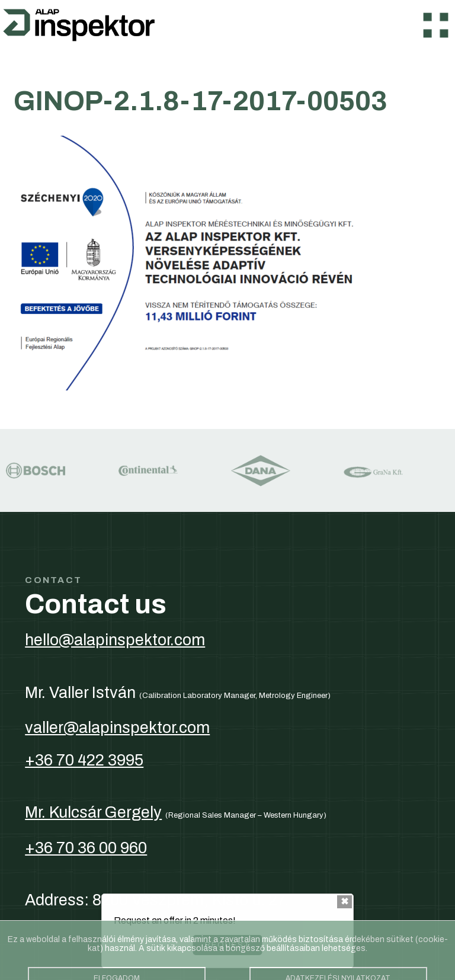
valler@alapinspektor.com (117, 728)
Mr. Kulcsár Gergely (93, 812)
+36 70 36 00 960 (86, 848)
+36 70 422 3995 (84, 760)
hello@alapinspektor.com (115, 640)
